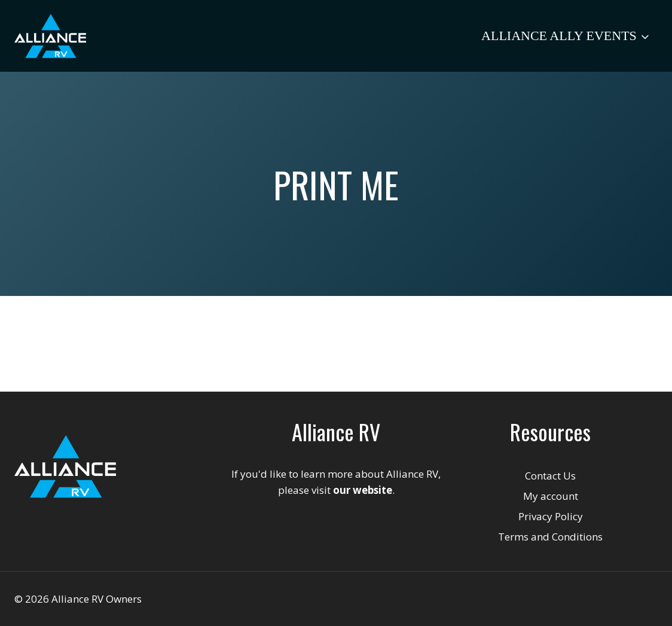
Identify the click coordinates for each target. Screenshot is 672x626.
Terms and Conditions (550, 537)
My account (551, 496)
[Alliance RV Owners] (50, 36)
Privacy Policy (551, 516)
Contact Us (550, 476)
